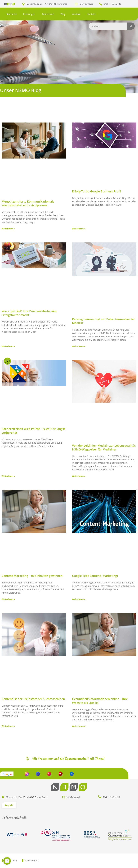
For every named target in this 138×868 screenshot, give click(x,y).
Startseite (12, 14)
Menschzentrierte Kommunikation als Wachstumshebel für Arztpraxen (28, 203)
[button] (7, 861)
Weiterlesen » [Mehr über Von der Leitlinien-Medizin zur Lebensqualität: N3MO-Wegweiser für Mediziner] (79, 476)
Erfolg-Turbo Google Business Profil (97, 191)
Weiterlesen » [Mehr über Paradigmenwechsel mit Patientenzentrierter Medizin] (79, 346)
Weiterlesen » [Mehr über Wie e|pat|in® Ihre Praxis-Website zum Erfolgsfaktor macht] (8, 346)
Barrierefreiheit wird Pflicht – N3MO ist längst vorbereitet (33, 431)
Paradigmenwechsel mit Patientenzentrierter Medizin (104, 321)
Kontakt (91, 14)
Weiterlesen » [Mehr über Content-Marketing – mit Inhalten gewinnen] (8, 599)
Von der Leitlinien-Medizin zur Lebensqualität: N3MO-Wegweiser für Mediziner (104, 447)
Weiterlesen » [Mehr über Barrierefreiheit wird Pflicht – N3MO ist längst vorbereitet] (8, 476)
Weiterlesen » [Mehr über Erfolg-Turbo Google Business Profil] (79, 229)
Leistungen (29, 14)
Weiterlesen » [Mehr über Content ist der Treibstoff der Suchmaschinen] (8, 726)
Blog (63, 14)
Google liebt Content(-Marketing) (95, 576)
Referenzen (48, 14)
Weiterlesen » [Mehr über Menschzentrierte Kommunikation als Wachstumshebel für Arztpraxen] (8, 229)
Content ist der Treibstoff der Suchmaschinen (33, 699)
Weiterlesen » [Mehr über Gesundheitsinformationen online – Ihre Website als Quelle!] (79, 726)
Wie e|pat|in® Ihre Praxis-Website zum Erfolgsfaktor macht (29, 313)
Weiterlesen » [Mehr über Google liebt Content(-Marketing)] (79, 599)
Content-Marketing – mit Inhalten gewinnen (32, 576)
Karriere (76, 14)
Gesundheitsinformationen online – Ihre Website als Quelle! (100, 701)
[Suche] (131, 26)
